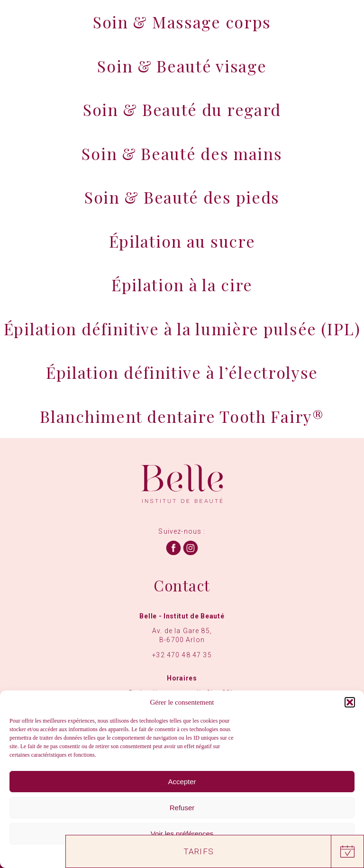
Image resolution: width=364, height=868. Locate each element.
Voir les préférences (182, 834)
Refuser (182, 808)
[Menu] (342, 20)
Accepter (182, 782)
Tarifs (199, 851)
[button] (350, 702)
